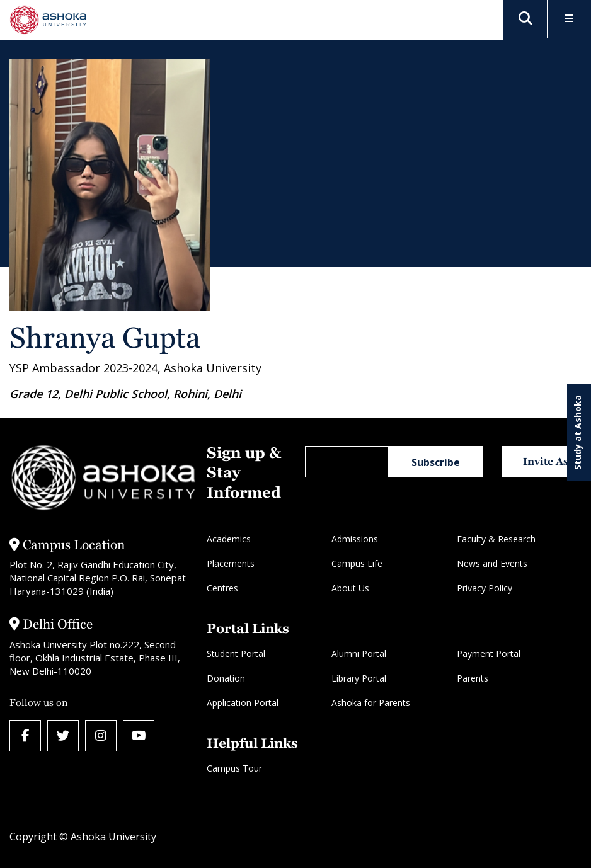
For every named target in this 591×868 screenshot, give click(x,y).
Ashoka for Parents (371, 703)
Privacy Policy (485, 588)
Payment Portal (489, 654)
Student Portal (236, 654)
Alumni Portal (359, 654)
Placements (231, 563)
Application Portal (243, 703)
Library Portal (359, 678)
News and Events (492, 563)
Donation (226, 678)
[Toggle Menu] (569, 19)
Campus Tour (234, 768)
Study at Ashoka (577, 432)
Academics (229, 539)
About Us (350, 588)
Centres (222, 588)
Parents (473, 678)
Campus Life (357, 563)
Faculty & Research (496, 539)
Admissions (355, 539)
